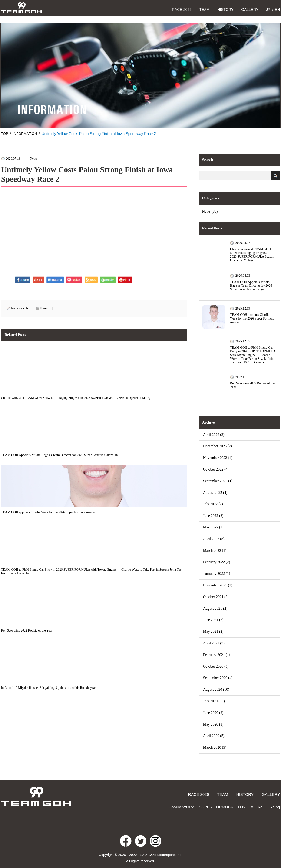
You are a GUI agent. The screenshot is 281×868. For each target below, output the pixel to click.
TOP (5, 134)
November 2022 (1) (218, 458)
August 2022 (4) (215, 493)
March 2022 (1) (215, 550)
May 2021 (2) (213, 631)
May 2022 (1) (213, 527)
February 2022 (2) (217, 562)
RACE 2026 (182, 10)
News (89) (210, 211)
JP (268, 10)
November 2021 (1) (218, 585)
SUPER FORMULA (223, 803)
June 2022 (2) (213, 516)
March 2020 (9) (215, 747)
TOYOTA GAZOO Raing (261, 803)
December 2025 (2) (218, 446)
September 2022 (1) (218, 481)
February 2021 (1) (217, 655)
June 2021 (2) (213, 620)
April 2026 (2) (214, 435)
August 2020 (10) (216, 689)
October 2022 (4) (216, 469)
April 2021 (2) (214, 643)
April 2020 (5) (214, 736)
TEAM (204, 10)
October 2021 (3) (216, 597)
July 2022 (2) (213, 504)
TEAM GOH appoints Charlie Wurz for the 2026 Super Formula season (252, 318)
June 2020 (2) (213, 713)
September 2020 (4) (218, 678)
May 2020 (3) (213, 724)
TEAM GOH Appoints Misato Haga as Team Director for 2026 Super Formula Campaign (251, 286)
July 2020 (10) (214, 701)
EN (277, 10)
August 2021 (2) (215, 608)
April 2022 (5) (214, 539)
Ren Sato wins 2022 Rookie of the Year (252, 385)
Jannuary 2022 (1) (217, 574)
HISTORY (226, 10)
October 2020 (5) (216, 666)
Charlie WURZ (192, 803)
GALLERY (250, 10)
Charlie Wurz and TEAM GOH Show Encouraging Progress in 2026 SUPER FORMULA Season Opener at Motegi (252, 255)
